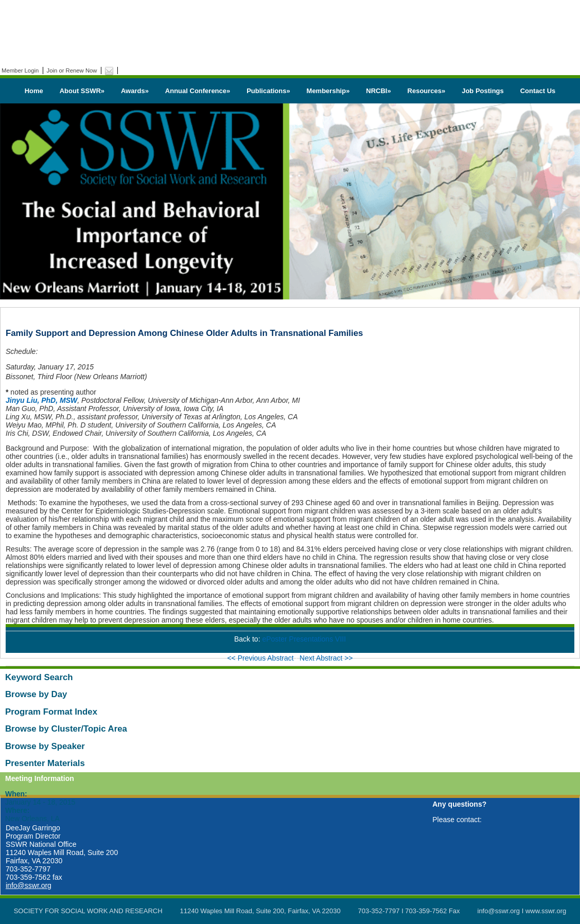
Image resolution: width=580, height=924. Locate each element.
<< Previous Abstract (261, 658)
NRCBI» (378, 91)
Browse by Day (36, 694)
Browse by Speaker (45, 746)
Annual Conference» (198, 91)
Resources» (427, 91)
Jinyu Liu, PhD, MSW (41, 400)
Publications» (268, 91)
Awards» (135, 91)
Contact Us (538, 91)
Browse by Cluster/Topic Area (66, 729)
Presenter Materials (45, 763)
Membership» (328, 91)
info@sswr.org (29, 885)
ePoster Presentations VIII (304, 639)
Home (34, 91)
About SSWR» (82, 91)
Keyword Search (39, 677)
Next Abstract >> (326, 658)
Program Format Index (51, 712)
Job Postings (483, 91)
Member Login (20, 70)
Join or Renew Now (72, 70)
